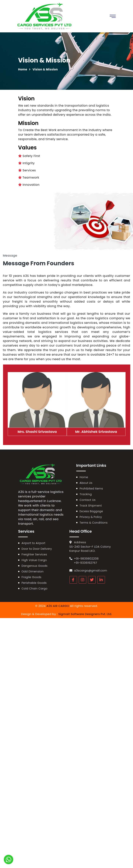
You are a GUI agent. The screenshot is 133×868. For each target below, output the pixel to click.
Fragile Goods (32, 577)
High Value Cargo (34, 560)
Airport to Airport (34, 543)
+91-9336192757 (86, 563)
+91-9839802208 (86, 559)
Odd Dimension (33, 571)
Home (23, 69)
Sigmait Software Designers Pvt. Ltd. (85, 614)
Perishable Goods (34, 583)
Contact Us (88, 500)
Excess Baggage (91, 511)
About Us (86, 483)
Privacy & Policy (91, 517)
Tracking (86, 494)
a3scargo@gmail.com (91, 570)
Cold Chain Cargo (35, 589)
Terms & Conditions (94, 523)
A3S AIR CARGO (58, 606)
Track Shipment (91, 506)
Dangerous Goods (35, 566)
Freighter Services (34, 554)
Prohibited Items (91, 489)
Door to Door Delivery (37, 549)
